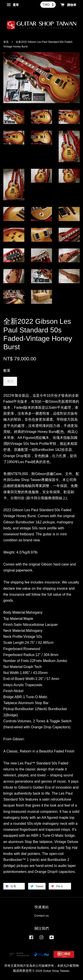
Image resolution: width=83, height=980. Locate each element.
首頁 (6, 42)
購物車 (68, 5)
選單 (13, 5)
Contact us (41, 916)
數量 (7, 370)
